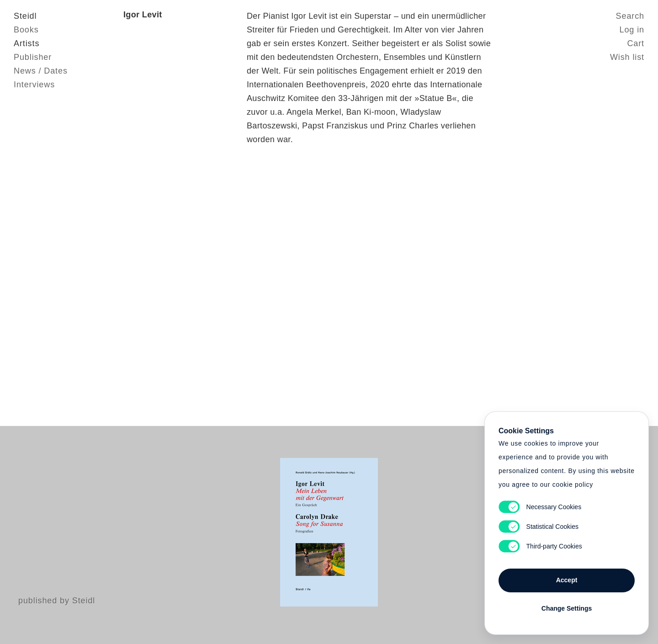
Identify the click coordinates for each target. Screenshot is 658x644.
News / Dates (41, 71)
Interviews (34, 85)
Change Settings (567, 608)
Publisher (33, 57)
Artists (27, 43)
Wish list (627, 57)
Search (630, 16)
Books (26, 30)
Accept (567, 580)
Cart (636, 43)
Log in (632, 30)
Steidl (25, 16)
